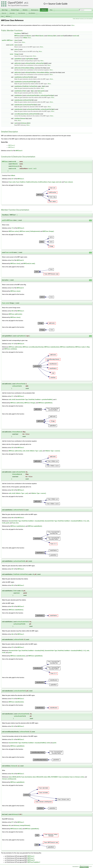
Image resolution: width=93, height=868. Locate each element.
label (39, 91)
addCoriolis (18, 63)
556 (12, 774)
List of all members (88, 19)
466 (12, 634)
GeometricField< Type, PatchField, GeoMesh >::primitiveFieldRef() (34, 400)
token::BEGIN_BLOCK (15, 777)
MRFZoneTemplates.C (34, 862)
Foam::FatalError (21, 182)
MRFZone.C (12, 147)
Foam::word (9, 252)
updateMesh (18, 59)
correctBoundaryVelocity (21, 114)
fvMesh (37, 36)
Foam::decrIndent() (27, 777)
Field (24, 91)
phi (35, 82)
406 (12, 518)
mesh (42, 36)
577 (12, 822)
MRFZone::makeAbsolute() (52, 347)
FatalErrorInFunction (32, 182)
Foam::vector (6, 303)
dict (55, 36)
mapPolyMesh (30, 59)
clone (16, 40)
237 (12, 179)
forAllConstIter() (43, 182)
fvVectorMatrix (26, 68)
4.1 (27, 3)
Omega (16, 54)
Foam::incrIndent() (64, 777)
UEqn (33, 68)
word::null (76, 36)
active (16, 50)
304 (12, 311)
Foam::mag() (52, 182)
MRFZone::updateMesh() (45, 403)
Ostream (23, 118)
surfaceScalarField (28, 82)
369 (12, 490)
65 (11, 151)
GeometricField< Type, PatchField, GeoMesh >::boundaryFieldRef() (63, 521)
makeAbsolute (18, 100)
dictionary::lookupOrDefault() (22, 825)
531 (12, 739)
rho (35, 73)
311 (12, 396)
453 (12, 585)
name (29, 36)
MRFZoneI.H (20, 260)
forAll (13, 400)
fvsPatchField (33, 86)
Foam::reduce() (68, 182)
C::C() (84, 521)
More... (73, 25)
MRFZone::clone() (15, 264)
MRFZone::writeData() (11, 349)
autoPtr (4, 40)
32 (12, 288)
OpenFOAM (15, 3)
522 (12, 726)
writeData (17, 118)
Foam (2, 16)
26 (12, 260)
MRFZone (8, 16)
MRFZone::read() (80, 347)
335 (12, 448)
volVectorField (29, 63)
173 (12, 228)
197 (12, 344)
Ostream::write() (80, 777)
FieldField (26, 86)
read (16, 123)
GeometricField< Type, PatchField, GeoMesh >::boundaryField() (26, 521)
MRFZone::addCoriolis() (15, 314)
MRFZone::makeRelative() (67, 347)
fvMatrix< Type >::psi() (36, 451)
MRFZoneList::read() (29, 264)
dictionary (50, 36)
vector (12, 54)
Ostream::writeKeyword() (9, 779)
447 (12, 569)
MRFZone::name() (25, 231)
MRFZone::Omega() (48, 231)
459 (12, 606)
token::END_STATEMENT (51, 777)
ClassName (18, 33)
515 (12, 699)
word (25, 36)
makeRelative (18, 77)
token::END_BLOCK (38, 777)
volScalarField (29, 73)
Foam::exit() (12, 182)
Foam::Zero (15, 523)
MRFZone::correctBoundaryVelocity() (33, 347)
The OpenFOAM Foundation (18, 5)
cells (10, 400)
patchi (43, 91)
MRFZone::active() (14, 231)
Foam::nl (72, 777)
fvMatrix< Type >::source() (53, 451)
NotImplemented (35, 231)
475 (12, 647)
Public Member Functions (78, 19)
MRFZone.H (12, 145)
